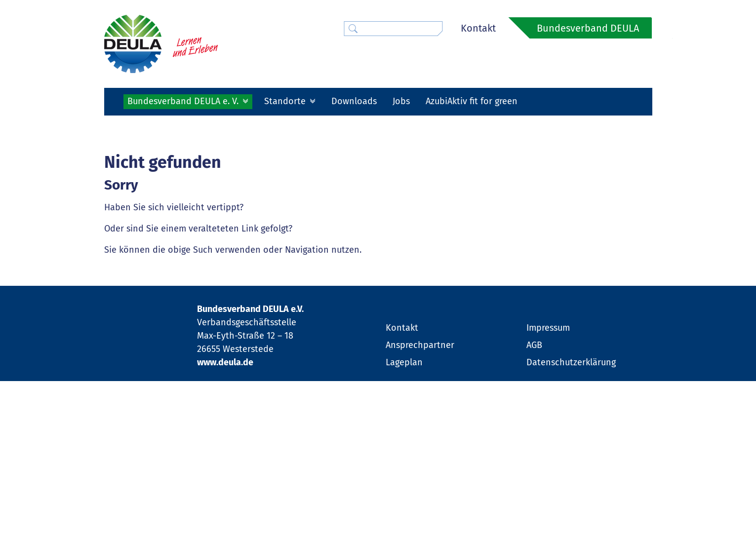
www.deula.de (225, 509)
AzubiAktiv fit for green (472, 101)
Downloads (354, 101)
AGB (534, 493)
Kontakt (478, 28)
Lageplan (404, 510)
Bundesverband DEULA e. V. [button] (184, 101)
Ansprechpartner (420, 493)
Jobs (401, 101)
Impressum (548, 475)
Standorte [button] (286, 101)
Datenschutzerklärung (571, 510)
